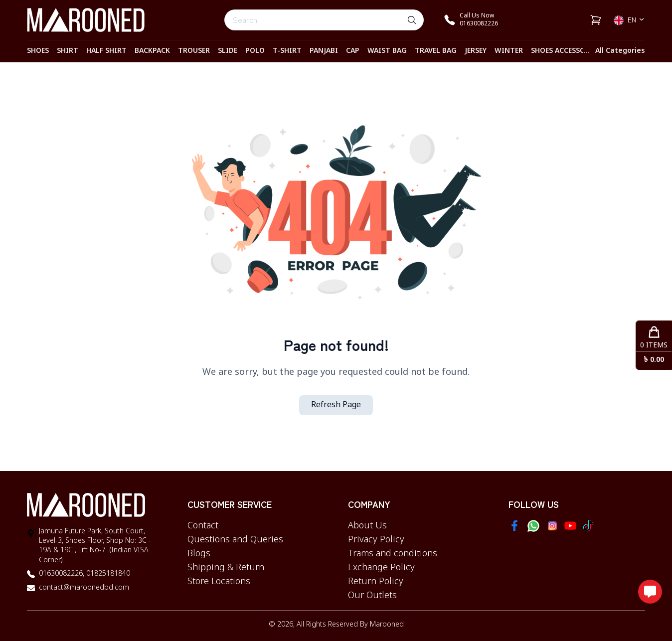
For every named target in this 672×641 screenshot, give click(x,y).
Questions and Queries (235, 540)
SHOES (38, 51)
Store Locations (219, 582)
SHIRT (68, 51)
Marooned (387, 625)
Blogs (199, 554)
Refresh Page (336, 405)
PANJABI (324, 51)
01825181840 (107, 574)
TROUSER (194, 51)
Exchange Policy (381, 568)
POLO (255, 51)
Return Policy (376, 582)
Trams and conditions (393, 554)
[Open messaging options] (650, 592)
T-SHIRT (287, 51)
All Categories (620, 51)
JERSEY (476, 51)
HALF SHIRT (106, 51)
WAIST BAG (387, 51)
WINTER (509, 51)
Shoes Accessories (566, 51)
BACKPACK (152, 51)
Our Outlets (372, 596)
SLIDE (228, 51)
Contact (203, 526)
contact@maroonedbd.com (84, 588)
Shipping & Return (226, 568)
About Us (367, 526)
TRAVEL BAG (436, 51)
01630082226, (62, 574)
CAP (353, 51)
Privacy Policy (376, 540)
